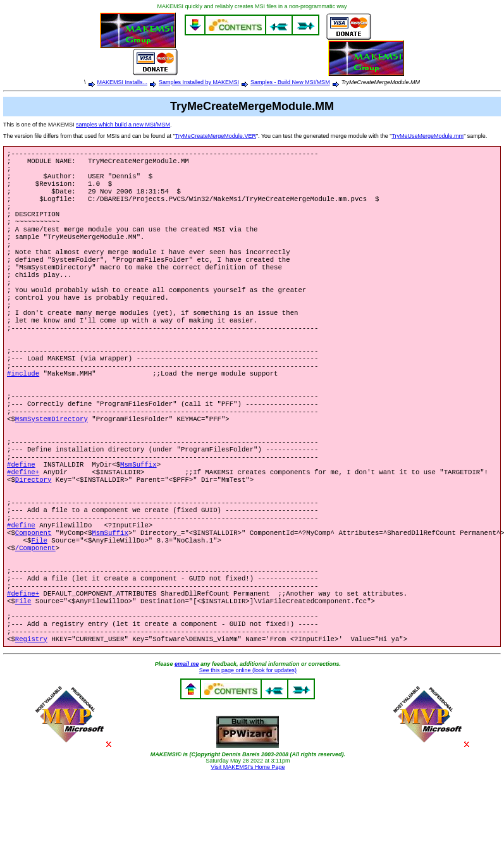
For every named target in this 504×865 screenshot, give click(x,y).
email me (187, 746)
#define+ (23, 526)
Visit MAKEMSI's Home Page (248, 849)
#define (21, 517)
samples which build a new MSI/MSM (123, 125)
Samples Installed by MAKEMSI (199, 82)
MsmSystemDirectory (52, 464)
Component (34, 597)
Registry (31, 721)
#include (23, 411)
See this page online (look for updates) (248, 752)
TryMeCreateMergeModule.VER (216, 136)
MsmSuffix (138, 517)
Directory (34, 535)
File (39, 606)
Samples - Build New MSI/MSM (290, 82)
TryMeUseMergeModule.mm (427, 136)
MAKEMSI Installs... (123, 82)
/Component (35, 615)
